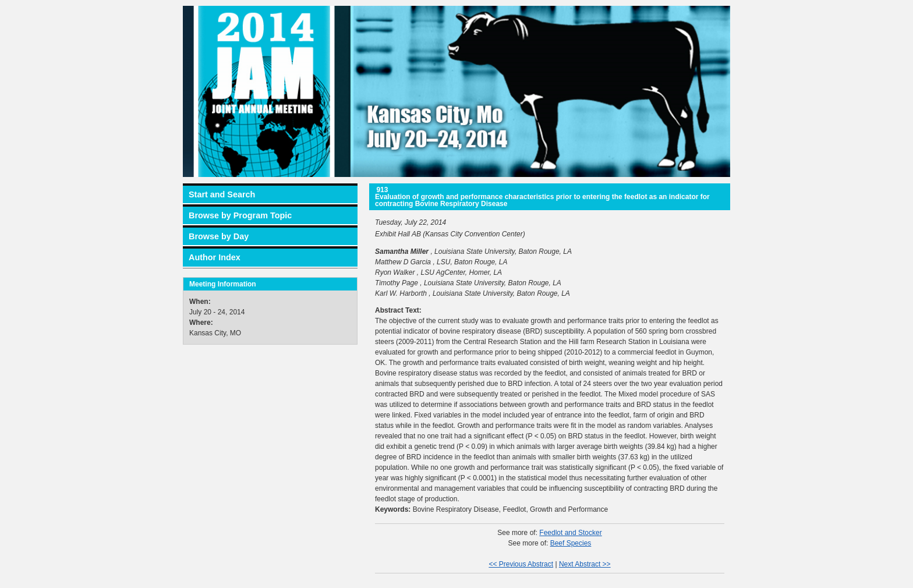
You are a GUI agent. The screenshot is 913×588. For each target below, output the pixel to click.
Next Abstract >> (585, 564)
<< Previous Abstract (521, 564)
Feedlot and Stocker (570, 533)
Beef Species (571, 543)
